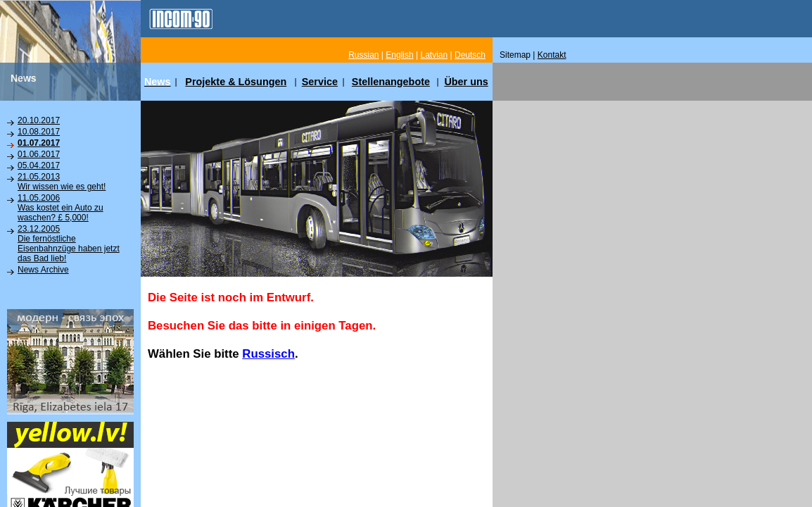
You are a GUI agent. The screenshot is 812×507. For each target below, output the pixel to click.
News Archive (43, 270)
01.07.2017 (39, 143)
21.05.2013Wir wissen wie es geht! (62, 182)
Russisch (268, 354)
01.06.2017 (39, 154)
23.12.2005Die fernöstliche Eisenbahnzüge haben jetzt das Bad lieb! (69, 244)
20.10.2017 (39, 120)
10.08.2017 (39, 132)
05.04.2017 (39, 165)
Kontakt (552, 55)
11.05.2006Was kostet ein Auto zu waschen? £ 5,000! (61, 208)
